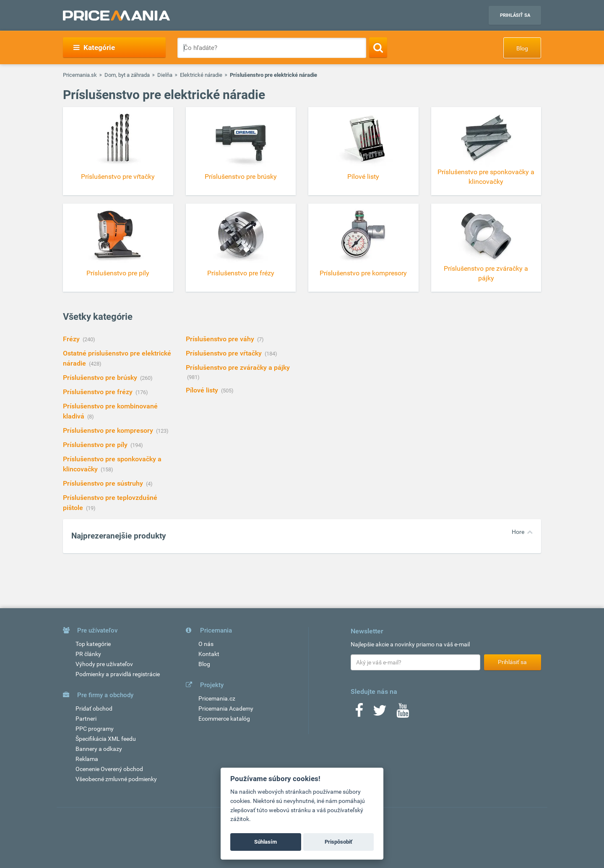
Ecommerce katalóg (224, 719)
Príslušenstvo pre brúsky (101, 378)
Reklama (87, 759)
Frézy (72, 339)
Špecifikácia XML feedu (106, 739)
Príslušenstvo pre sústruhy (104, 483)
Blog (522, 48)
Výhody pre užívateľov (104, 664)
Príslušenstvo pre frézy (99, 392)
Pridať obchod (94, 709)
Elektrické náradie (201, 75)
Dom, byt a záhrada (127, 75)
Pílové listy (203, 390)
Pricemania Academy (226, 709)
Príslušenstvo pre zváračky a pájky (238, 367)
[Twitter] (380, 713)
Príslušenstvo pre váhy (221, 339)
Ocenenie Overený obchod (109, 769)
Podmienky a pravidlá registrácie (118, 674)
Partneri (86, 719)
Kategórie (94, 47)
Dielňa (165, 75)
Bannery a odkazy (99, 749)
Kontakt (209, 654)
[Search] (378, 47)
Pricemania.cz (217, 698)
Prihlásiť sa (515, 15)
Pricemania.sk (80, 75)
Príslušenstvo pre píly (96, 445)
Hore (518, 532)
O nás (206, 644)
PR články (88, 654)
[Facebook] (359, 713)
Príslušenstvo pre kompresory (109, 430)
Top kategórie (93, 644)
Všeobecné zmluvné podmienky (116, 779)
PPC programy (95, 729)
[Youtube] (403, 713)
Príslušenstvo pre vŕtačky (225, 353)
